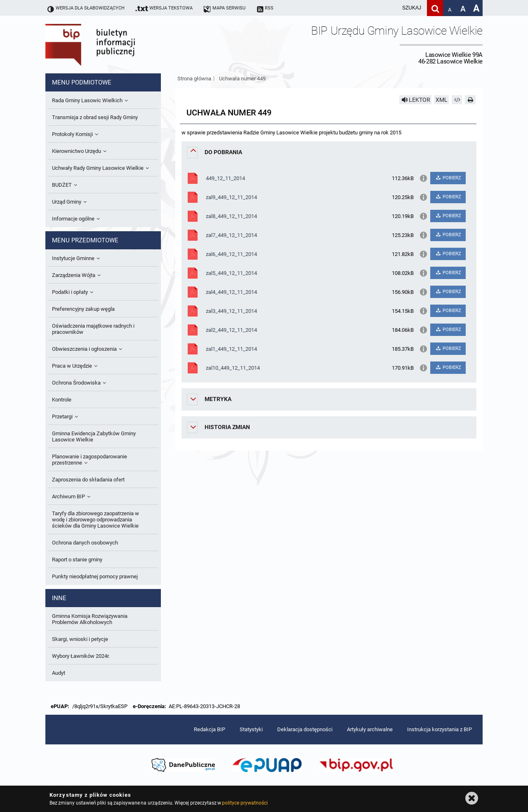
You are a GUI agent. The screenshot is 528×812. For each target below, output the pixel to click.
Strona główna (194, 79)
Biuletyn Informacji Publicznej (113, 45)
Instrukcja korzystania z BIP (440, 729)
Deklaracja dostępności (305, 729)
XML (442, 100)
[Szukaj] (435, 8)
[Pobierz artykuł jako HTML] (457, 100)
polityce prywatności (245, 803)
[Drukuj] (470, 100)
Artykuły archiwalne (370, 729)
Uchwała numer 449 (242, 79)
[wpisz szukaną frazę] (391, 8)
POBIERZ (448, 178)
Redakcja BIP (210, 729)
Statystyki (251, 729)
